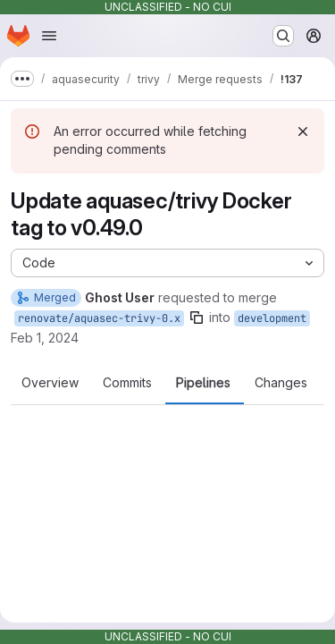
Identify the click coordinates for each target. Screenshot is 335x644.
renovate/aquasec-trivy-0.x (99, 318)
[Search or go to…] (283, 36)
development (272, 318)
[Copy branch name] (197, 318)
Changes (281, 383)
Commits (127, 383)
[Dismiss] (303, 131)
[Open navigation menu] (49, 36)
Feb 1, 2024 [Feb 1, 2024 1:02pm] (45, 338)
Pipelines (203, 383)
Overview (50, 383)
